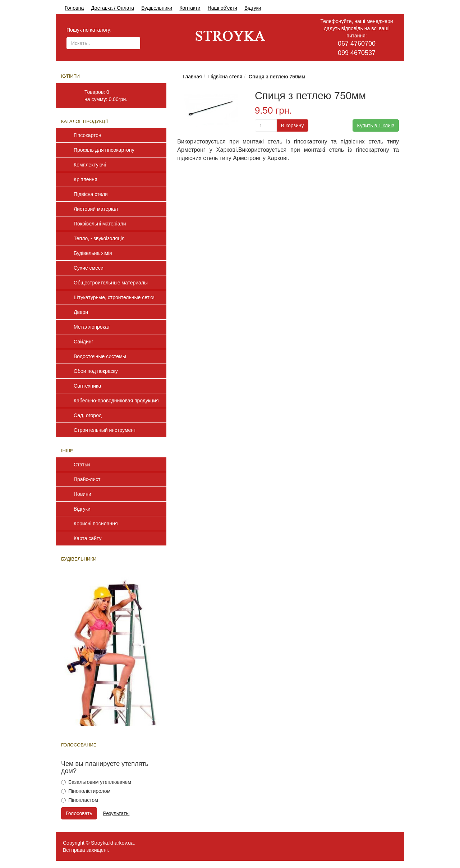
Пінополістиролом (86, 791)
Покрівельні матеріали (100, 224)
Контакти (190, 8)
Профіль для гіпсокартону (104, 150)
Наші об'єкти (222, 8)
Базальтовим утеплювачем (96, 782)
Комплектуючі (90, 165)
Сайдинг (84, 342)
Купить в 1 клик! (376, 125)
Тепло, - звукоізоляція (99, 238)
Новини (82, 494)
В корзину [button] (293, 125)
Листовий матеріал (96, 209)
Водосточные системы (100, 356)
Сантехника (87, 386)
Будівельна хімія (93, 253)
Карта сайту (88, 538)
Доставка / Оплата (112, 8)
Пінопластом (80, 800)
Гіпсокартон (88, 135)
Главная (192, 77)
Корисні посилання (96, 524)
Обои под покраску (96, 371)
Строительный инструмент (105, 430)
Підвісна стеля (91, 194)
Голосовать (79, 813)
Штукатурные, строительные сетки (114, 297)
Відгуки (253, 8)
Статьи (82, 465)
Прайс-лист (87, 479)
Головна (74, 8)
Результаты (116, 813)
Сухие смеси (89, 268)
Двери (81, 312)
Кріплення (86, 179)
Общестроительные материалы (111, 283)
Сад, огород (88, 415)
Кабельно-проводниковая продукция (116, 401)
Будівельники (157, 8)
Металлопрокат (92, 327)
